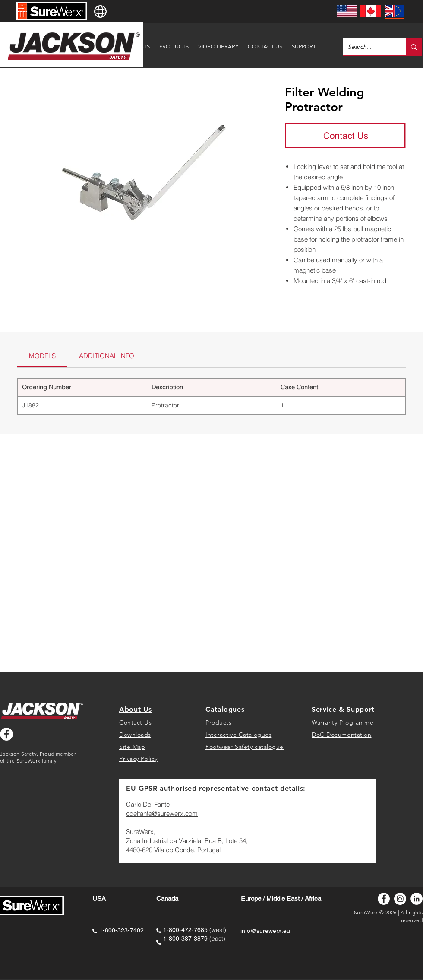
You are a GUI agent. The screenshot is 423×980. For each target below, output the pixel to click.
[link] (42, 356)
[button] (304, 43)
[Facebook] (384, 899)
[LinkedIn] (417, 899)
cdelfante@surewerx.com (162, 813)
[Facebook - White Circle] (6, 734)
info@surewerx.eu (265, 931)
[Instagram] (400, 899)
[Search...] (368, 47)
